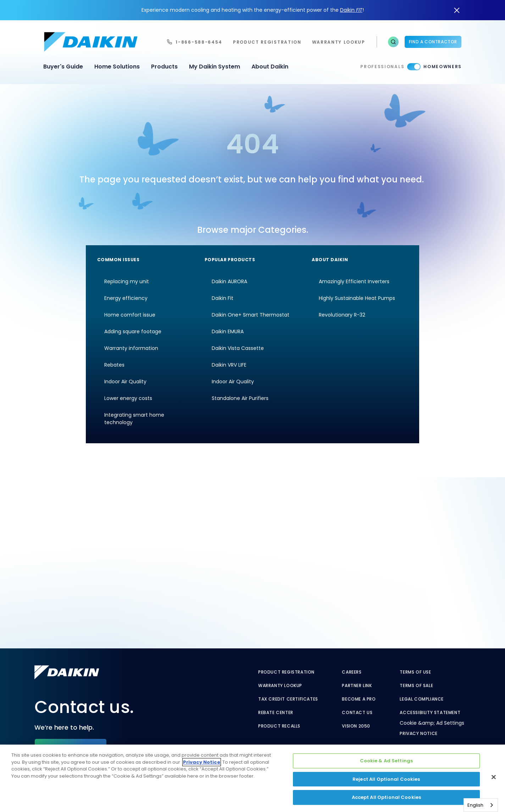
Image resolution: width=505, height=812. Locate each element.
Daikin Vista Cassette (238, 348)
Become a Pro (359, 699)
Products (164, 67)
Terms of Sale (416, 686)
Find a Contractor (433, 42)
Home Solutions (117, 67)
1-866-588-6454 (199, 42)
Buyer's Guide (63, 67)
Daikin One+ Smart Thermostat (251, 315)
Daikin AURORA (229, 281)
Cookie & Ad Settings (387, 761)
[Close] (494, 777)
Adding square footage (133, 331)
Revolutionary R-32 (342, 315)
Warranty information (131, 348)
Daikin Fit (223, 298)
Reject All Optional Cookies (386, 779)
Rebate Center (276, 713)
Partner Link (357, 686)
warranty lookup (339, 42)
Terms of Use (415, 672)
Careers (352, 672)
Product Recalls (279, 726)
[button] (393, 42)
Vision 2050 (356, 726)
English (475, 805)
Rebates (114, 365)
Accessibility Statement (430, 713)
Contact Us (357, 713)
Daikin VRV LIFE (229, 365)
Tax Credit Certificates (288, 699)
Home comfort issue (130, 315)
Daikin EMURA (228, 331)
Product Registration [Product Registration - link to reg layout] (286, 672)
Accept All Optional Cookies (387, 797)
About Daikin (270, 67)
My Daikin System (215, 67)
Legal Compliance (422, 699)
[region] (252, 778)
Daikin (351, 10)
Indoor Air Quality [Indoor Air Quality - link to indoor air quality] (233, 382)
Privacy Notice (418, 734)
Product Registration (267, 42)
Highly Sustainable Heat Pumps (357, 298)
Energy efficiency (126, 298)
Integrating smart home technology (134, 419)
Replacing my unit (127, 281)
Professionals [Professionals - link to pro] (382, 67)
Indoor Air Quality (125, 382)
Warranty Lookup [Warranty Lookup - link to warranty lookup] (280, 686)
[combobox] (481, 805)
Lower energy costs (128, 398)
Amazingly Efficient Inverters (354, 281)
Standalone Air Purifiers (240, 398)
